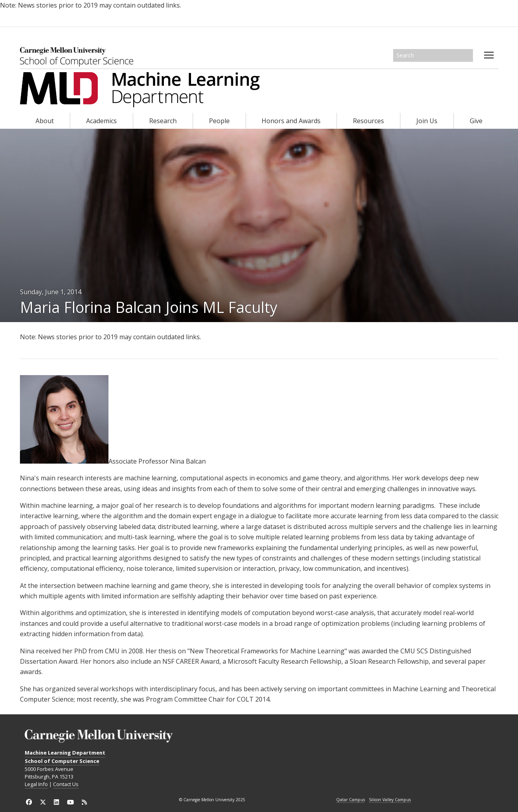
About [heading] (45, 121)
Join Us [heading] (427, 121)
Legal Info (36, 784)
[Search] (433, 55)
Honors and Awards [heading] (291, 121)
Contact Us (66, 784)
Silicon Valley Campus (390, 800)
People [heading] (219, 121)
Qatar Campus (351, 800)
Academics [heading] (101, 121)
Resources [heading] (368, 121)
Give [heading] (476, 121)
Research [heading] (163, 121)
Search (467, 55)
